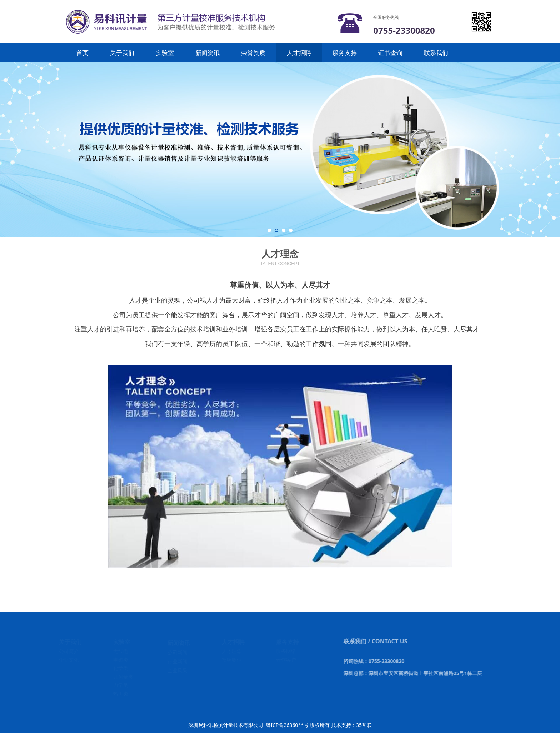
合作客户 (287, 660)
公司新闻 (178, 652)
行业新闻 (178, 661)
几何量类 (124, 677)
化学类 (121, 668)
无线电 (121, 651)
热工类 (121, 694)
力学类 (121, 685)
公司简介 (69, 651)
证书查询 (390, 53)
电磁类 (121, 660)
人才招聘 (299, 53)
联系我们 (436, 53)
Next (552, 150)
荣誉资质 (253, 53)
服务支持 (345, 53)
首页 (82, 53)
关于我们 (122, 53)
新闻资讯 (207, 53)
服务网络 (287, 651)
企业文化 (69, 660)
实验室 (165, 53)
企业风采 (178, 670)
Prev (8, 150)
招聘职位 (232, 660)
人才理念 (232, 651)
